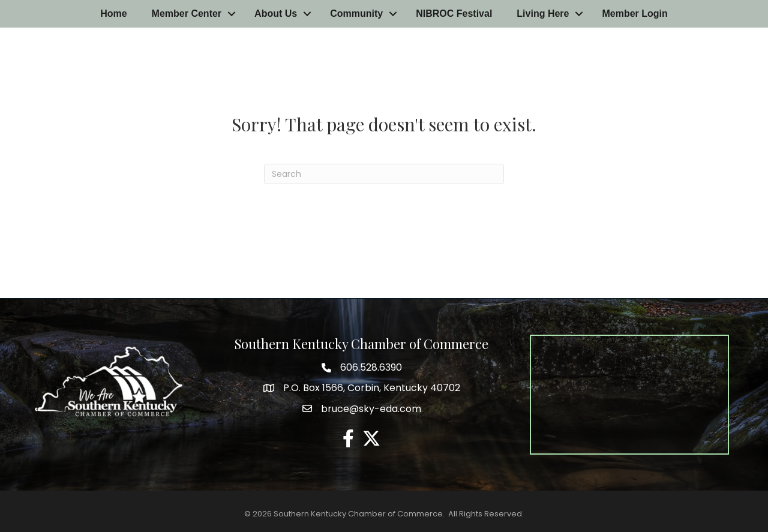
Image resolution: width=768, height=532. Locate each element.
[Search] (384, 174)
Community (356, 13)
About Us (276, 13)
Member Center (187, 13)
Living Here (543, 13)
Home (113, 13)
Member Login (634, 13)
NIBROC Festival (454, 13)
